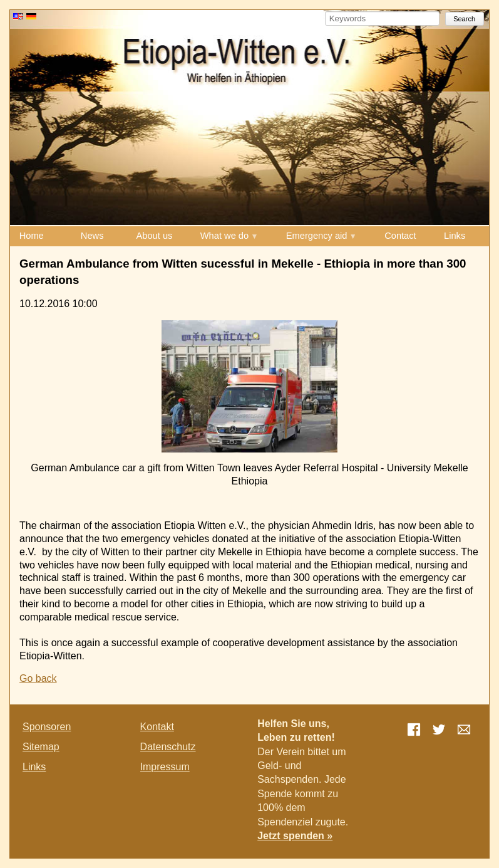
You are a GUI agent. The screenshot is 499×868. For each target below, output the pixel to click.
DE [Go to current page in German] (31, 16)
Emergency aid (317, 236)
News (92, 236)
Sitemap (41, 747)
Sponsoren (47, 727)
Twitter (439, 729)
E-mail (464, 729)
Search (464, 19)
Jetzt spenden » (295, 836)
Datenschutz (168, 747)
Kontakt (157, 727)
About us (155, 236)
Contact (400, 236)
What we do (224, 236)
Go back (38, 678)
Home (32, 236)
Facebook (414, 729)
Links (455, 236)
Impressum (165, 767)
